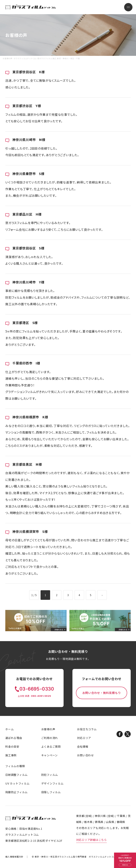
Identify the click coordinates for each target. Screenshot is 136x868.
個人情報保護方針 (14, 857)
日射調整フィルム (16, 775)
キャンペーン (50, 755)
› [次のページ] (102, 595)
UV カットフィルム (17, 783)
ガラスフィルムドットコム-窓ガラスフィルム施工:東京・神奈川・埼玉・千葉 (31, 7)
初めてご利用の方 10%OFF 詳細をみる (125, 860)
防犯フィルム (50, 775)
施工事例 (11, 755)
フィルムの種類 (15, 766)
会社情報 (83, 746)
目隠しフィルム (51, 792)
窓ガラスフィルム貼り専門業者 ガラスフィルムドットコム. (76, 857)
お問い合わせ (85, 755)
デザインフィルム (52, 783)
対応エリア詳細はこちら (91, 840)
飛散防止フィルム (16, 792)
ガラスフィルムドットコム (31, 818)
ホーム (9, 729)
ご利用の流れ (50, 738)
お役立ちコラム (87, 729)
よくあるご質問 (51, 746)
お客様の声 (48, 729)
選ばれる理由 (14, 738)
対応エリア (84, 738)
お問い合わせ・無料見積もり (102, 693)
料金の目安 (12, 746)
